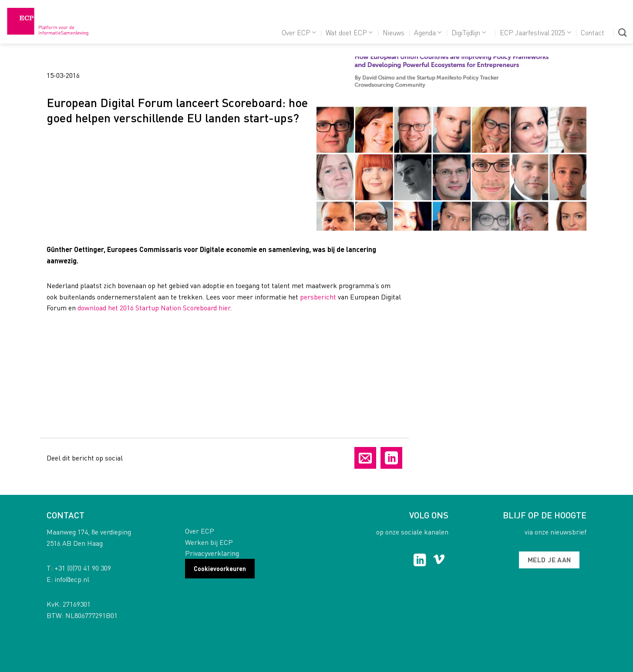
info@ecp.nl (72, 579)
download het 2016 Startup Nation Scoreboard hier (154, 307)
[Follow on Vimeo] (439, 561)
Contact (593, 32)
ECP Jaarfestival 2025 (535, 32)
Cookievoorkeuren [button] (220, 568)
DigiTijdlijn (469, 32)
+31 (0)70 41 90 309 (83, 568)
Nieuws (394, 32)
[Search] (622, 32)
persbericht (318, 297)
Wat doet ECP (349, 32)
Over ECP (299, 32)
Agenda (428, 32)
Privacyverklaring (212, 553)
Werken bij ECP (209, 542)
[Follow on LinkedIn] (420, 561)
